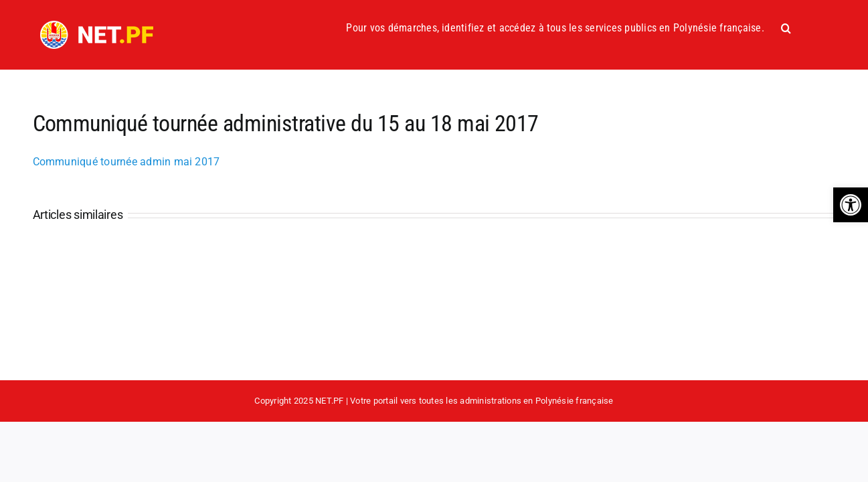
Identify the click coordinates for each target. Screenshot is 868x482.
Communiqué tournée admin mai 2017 (126, 162)
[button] (851, 205)
